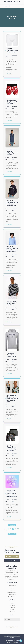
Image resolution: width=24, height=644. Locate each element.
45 (6, 530)
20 (11, 529)
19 (8, 529)
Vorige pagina (12, 525)
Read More (10, 74)
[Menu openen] (9, 6)
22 (16, 529)
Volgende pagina (12, 534)
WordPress (15, 642)
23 (18, 529)
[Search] (19, 619)
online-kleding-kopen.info (12, 1)
